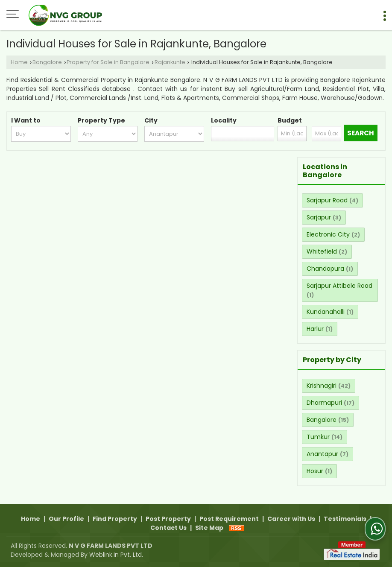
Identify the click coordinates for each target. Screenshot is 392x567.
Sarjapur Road (327, 200)
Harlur (315, 329)
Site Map (209, 528)
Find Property (115, 519)
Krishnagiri (322, 386)
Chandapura (325, 269)
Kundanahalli (326, 312)
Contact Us (168, 528)
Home (19, 62)
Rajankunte (170, 62)
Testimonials (345, 519)
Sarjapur (319, 217)
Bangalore (47, 62)
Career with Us (291, 519)
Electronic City (328, 234)
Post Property (168, 519)
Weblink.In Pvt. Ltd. (116, 555)
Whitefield (322, 251)
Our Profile (66, 519)
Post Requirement (229, 519)
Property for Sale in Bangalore (108, 62)
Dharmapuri (324, 403)
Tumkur (318, 437)
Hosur (315, 471)
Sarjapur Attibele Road (339, 286)
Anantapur (322, 454)
